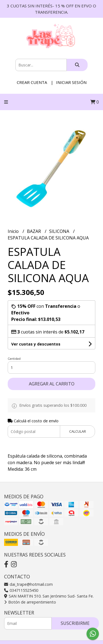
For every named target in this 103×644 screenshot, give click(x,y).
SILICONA (60, 231)
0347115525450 (21, 590)
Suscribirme (75, 623)
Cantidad (14, 358)
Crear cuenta (32, 82)
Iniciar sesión (71, 82)
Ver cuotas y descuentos (36, 344)
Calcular (78, 431)
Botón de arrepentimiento (30, 602)
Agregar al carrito (52, 384)
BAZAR (34, 231)
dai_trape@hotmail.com (28, 584)
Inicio (14, 231)
